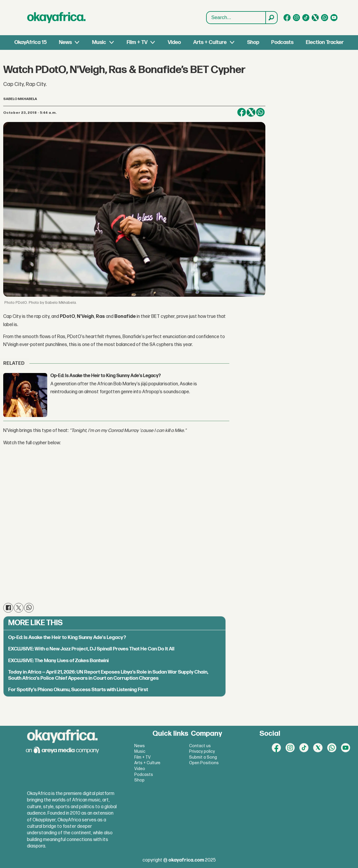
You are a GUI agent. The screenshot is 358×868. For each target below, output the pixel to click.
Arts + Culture (210, 42)
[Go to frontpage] (57, 18)
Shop (253, 42)
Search (207, 12)
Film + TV (137, 42)
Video (174, 42)
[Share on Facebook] (242, 112)
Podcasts (282, 42)
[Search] (271, 18)
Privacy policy (202, 751)
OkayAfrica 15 (30, 42)
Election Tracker (325, 42)
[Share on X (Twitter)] (251, 112)
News (65, 42)
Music (99, 42)
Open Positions (204, 763)
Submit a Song (203, 757)
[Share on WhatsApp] (260, 112)
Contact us (200, 746)
